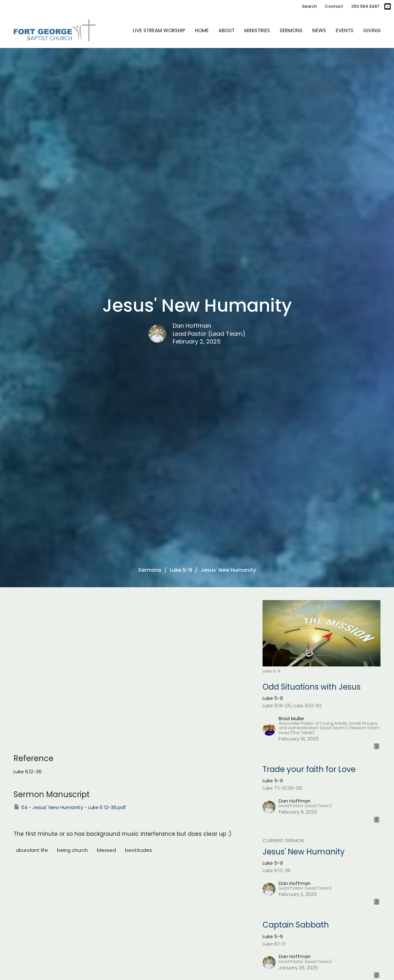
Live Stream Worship (159, 30)
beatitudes (139, 850)
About (226, 30)
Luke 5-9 (181, 570)
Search (309, 6)
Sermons (291, 30)
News (319, 30)
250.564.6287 (365, 6)
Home (202, 30)
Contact (334, 6)
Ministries (257, 30)
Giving (372, 30)
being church (72, 850)
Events (345, 30)
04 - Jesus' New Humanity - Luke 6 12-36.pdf (70, 807)
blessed (106, 850)
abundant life (32, 850)
